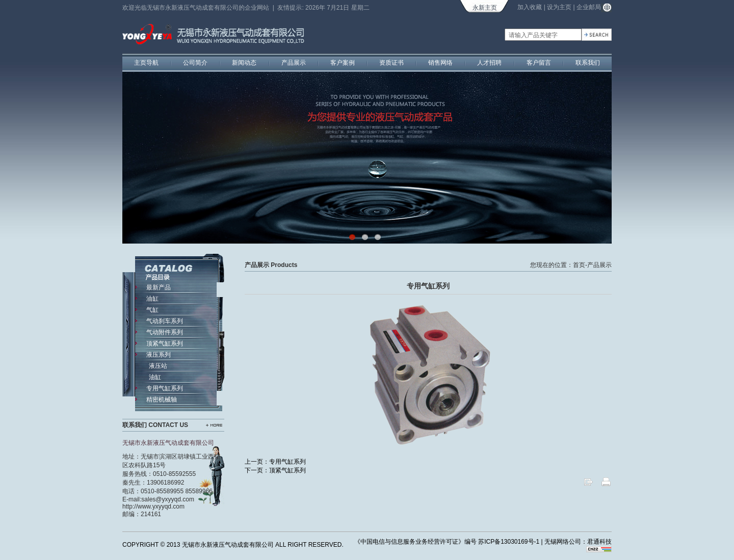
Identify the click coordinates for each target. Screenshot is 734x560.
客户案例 (343, 63)
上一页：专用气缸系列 (275, 462)
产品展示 (294, 63)
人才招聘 (489, 63)
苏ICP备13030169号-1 (509, 542)
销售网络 (440, 63)
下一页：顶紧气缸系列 (275, 470)
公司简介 (195, 63)
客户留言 (539, 63)
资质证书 (391, 63)
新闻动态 (244, 63)
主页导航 (146, 63)
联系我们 (588, 63)
